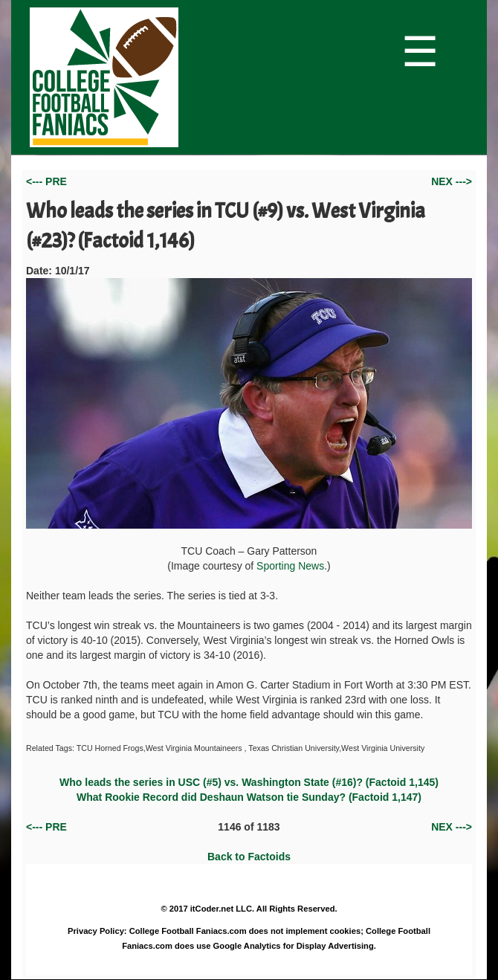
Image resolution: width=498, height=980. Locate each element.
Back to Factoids (249, 857)
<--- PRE (46, 181)
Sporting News (290, 566)
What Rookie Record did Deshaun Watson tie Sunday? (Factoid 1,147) (249, 797)
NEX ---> (452, 181)
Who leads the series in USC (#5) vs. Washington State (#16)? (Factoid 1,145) (249, 782)
